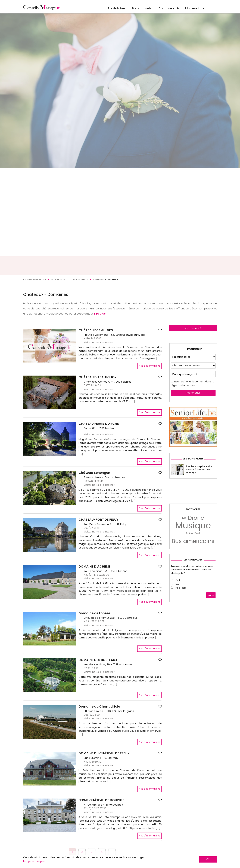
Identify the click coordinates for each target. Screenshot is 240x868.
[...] (158, 358)
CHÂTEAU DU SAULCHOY (98, 377)
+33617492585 (93, 339)
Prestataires (117, 8)
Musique (193, 526)
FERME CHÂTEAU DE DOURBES (102, 800)
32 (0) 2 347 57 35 (95, 808)
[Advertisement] (120, 266)
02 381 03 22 (91, 668)
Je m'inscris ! (193, 328)
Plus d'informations (149, 366)
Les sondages (193, 560)
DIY (184, 518)
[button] (26, 439)
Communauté (169, 8)
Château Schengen (94, 473)
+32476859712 (93, 762)
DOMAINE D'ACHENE (94, 567)
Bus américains (193, 541)
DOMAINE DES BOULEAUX (98, 660)
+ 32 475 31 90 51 (94, 622)
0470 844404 (93, 385)
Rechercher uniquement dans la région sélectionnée (192, 383)
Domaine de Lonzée (94, 613)
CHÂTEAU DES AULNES (96, 330)
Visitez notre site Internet (99, 342)
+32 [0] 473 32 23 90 (96, 575)
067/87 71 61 (91, 528)
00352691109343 (94, 481)
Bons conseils (142, 8)
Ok (208, 859)
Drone (196, 518)
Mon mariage (195, 8)
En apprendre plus (34, 861)
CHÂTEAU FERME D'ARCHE (99, 424)
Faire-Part (193, 533)
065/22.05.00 (92, 715)
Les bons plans (193, 459)
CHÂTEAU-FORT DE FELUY (98, 520)
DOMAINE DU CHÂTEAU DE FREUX (104, 753)
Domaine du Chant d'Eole (99, 706)
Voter (211, 595)
